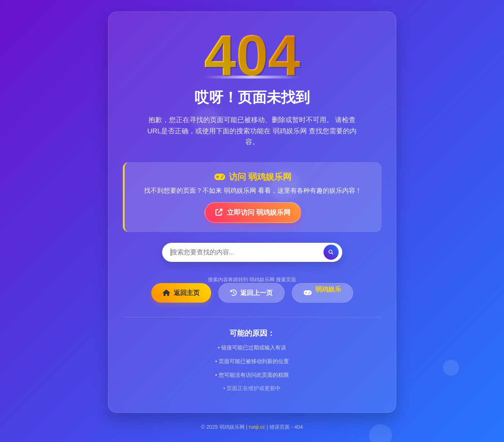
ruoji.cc (257, 427)
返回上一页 (251, 293)
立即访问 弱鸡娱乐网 (253, 212)
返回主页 (181, 293)
